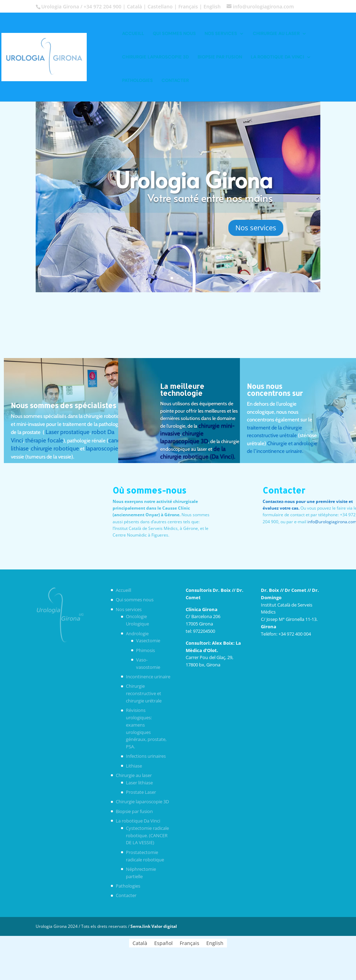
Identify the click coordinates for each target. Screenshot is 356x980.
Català (134, 6)
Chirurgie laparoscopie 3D (155, 57)
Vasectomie (148, 640)
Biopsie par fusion (220, 57)
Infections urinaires (146, 756)
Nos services (221, 34)
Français (188, 6)
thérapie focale (44, 440)
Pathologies (137, 81)
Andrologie (137, 633)
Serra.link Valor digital (154, 926)
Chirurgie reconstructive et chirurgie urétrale (144, 693)
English (212, 6)
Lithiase (134, 766)
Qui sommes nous (174, 34)
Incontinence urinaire (148, 677)
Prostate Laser (141, 792)
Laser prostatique (67, 432)
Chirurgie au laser (276, 34)
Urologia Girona (194, 179)
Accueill (133, 34)
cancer (117, 440)
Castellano (160, 6)
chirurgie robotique (55, 448)
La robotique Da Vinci (277, 57)
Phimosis (145, 650)
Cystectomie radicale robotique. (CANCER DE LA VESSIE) (147, 835)
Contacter (175, 81)
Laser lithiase (139, 783)
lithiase (20, 448)
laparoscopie (102, 448)
